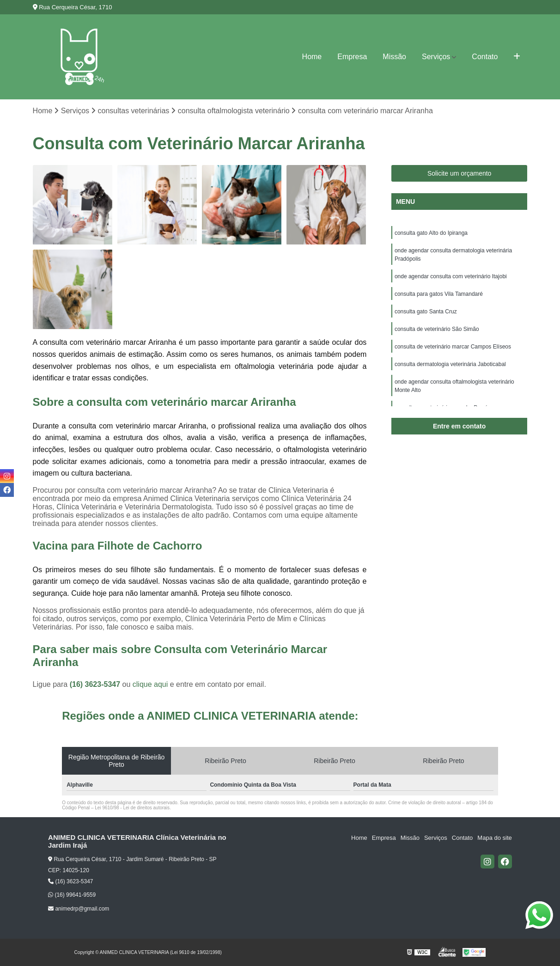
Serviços (436, 57)
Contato (485, 57)
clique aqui (150, 684)
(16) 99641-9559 (72, 895)
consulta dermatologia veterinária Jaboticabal (450, 364)
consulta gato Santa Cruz (426, 312)
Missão (394, 57)
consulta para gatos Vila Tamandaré (439, 294)
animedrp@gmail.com (79, 909)
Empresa (352, 57)
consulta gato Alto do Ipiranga (431, 233)
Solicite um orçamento (460, 173)
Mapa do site (494, 838)
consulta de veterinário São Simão (437, 329)
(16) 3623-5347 (96, 684)
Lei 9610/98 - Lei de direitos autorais (132, 808)
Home (312, 57)
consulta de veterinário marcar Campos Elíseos (453, 347)
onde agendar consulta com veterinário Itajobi (451, 276)
